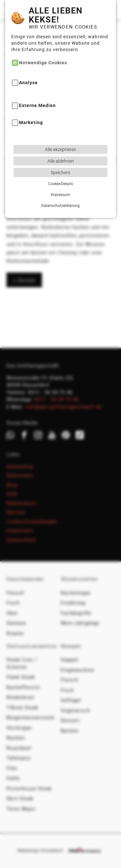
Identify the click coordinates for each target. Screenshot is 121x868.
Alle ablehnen (61, 135)
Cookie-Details (60, 158)
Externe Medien (37, 80)
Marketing (31, 97)
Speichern (60, 146)
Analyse (28, 57)
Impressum (60, 168)
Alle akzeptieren (60, 123)
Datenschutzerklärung (60, 179)
